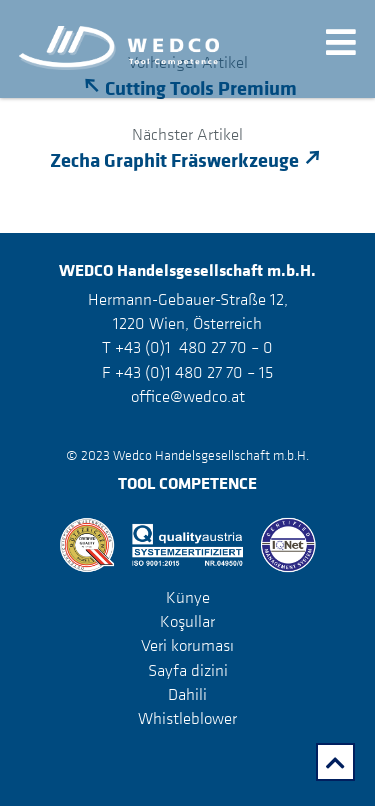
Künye (188, 597)
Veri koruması (187, 645)
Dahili (187, 694)
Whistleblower (187, 718)
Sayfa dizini (188, 670)
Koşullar (187, 621)
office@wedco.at (188, 396)
